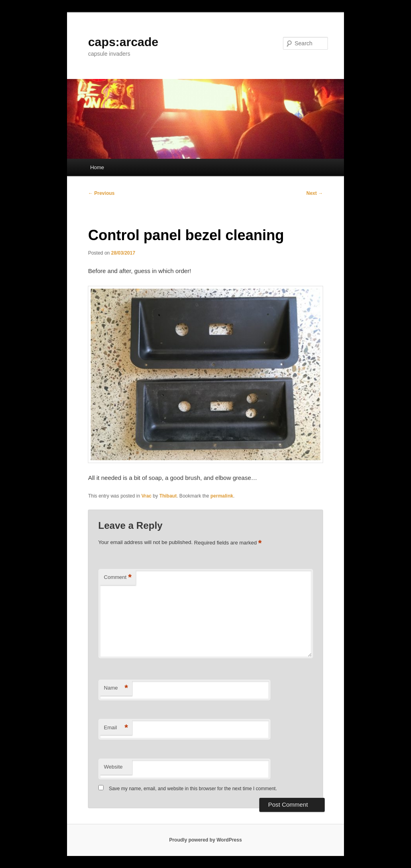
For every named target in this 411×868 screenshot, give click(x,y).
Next (314, 193)
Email (116, 728)
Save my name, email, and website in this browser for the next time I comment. (193, 789)
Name (116, 688)
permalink (222, 496)
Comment (118, 578)
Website (113, 767)
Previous (101, 193)
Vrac (146, 496)
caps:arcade (123, 42)
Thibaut (168, 496)
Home (97, 167)
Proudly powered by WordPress (205, 840)
